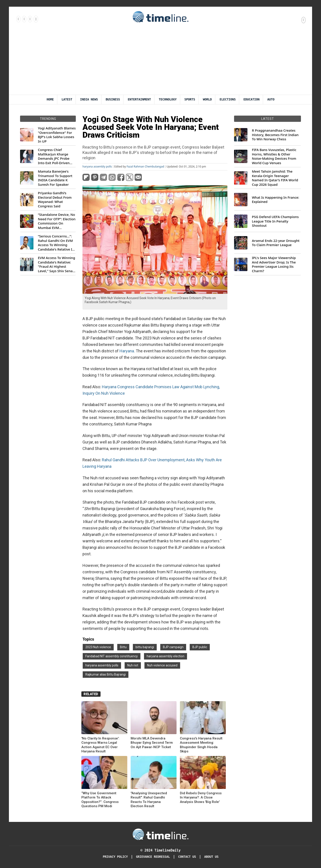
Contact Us (187, 857)
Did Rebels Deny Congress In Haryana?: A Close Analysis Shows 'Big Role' (201, 798)
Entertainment (139, 99)
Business (113, 99)
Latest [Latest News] (67, 99)
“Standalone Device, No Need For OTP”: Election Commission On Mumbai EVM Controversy (57, 221)
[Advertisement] (160, 61)
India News (89, 99)
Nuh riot (133, 665)
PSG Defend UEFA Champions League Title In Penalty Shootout (275, 221)
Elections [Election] (228, 99)
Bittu (123, 647)
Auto (271, 99)
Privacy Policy (115, 857)
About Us (211, 857)
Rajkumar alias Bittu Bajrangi (106, 674)
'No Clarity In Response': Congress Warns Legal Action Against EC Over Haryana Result (100, 745)
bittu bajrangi (145, 647)
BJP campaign (173, 647)
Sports (190, 99)
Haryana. (127, 351)
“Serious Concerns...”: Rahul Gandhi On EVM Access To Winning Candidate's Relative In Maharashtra (56, 243)
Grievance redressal (153, 857)
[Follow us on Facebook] (18, 19)
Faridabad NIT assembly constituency (112, 656)
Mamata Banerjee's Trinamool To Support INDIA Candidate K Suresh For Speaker (55, 178)
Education (251, 99)
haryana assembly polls (97, 167)
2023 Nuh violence (98, 647)
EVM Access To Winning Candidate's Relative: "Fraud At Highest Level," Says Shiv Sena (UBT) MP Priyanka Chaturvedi (57, 264)
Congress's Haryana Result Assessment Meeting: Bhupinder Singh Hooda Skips (201, 745)
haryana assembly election (166, 656)
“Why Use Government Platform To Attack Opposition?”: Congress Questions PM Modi (100, 800)
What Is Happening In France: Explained (276, 200)
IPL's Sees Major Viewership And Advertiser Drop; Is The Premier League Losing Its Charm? (274, 264)
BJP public (200, 647)
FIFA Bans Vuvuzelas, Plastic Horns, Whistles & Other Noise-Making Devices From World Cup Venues (274, 156)
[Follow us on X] (30, 19)
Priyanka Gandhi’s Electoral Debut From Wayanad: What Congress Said (55, 200)
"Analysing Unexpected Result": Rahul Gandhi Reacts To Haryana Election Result (149, 800)
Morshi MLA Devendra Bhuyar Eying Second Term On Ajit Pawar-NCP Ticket (152, 743)
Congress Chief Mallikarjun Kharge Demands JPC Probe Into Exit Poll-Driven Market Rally (54, 156)
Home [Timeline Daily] (50, 99)
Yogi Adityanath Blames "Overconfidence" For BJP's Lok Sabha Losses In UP (57, 135)
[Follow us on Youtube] (36, 19)
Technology (168, 99)
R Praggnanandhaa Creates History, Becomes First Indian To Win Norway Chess (275, 135)
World (207, 99)
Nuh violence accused (162, 665)
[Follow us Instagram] (24, 19)
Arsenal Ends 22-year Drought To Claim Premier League (276, 243)
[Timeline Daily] (160, 834)
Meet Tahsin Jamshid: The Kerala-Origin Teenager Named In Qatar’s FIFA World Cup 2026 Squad (275, 178)
